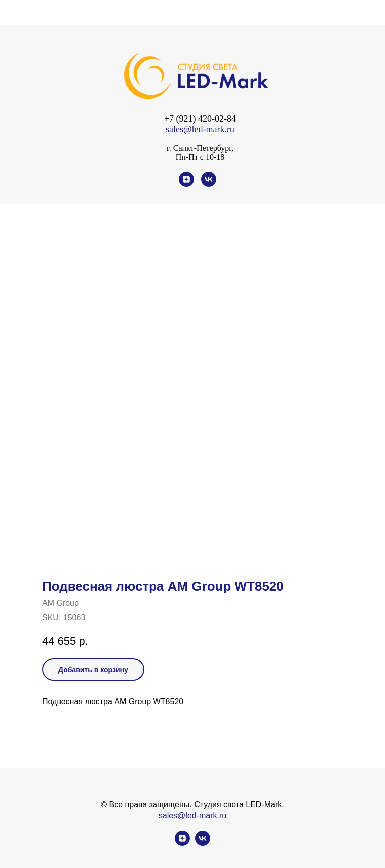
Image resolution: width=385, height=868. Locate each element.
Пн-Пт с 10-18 (200, 157)
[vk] (209, 184)
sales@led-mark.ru (200, 129)
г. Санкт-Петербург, (200, 148)
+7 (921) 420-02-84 (200, 119)
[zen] (186, 184)
